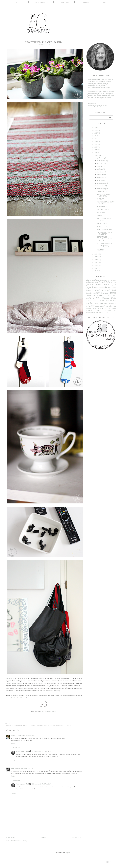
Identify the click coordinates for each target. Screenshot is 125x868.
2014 (96, 254)
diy (112, 282)
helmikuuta (101, 186)
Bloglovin (84, 2)
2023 (96, 133)
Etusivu (20, 2)
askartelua (90, 282)
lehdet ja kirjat (93, 298)
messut (97, 301)
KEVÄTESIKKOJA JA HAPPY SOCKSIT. (106, 203)
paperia (103, 306)
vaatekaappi (90, 313)
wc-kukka (106, 313)
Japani (90, 287)
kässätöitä (108, 296)
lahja (114, 296)
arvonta (110, 280)
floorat (19, 725)
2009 (96, 268)
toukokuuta (101, 177)
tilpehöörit (99, 310)
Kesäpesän (9, 678)
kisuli (114, 290)
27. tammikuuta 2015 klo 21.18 (41, 751)
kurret (89, 296)
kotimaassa (105, 293)
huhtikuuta (101, 180)
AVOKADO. (101, 199)
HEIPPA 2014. (101, 250)
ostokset (60, 725)
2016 (96, 153)
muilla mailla (50, 725)
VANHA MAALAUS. (103, 210)
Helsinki (98, 285)
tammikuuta (101, 189)
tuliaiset (108, 310)
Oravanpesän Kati (23, 751)
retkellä (102, 308)
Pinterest (54, 711)
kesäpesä (32, 725)
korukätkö (97, 293)
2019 (96, 144)
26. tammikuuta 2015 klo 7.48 (24, 768)
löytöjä (114, 298)
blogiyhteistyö (100, 282)
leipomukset (106, 298)
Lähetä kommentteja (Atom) (18, 841)
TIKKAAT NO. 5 (102, 207)
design (108, 282)
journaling (102, 288)
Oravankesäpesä (41, 2)
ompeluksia (113, 303)
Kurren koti (64, 2)
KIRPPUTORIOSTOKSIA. (105, 229)
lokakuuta (100, 163)
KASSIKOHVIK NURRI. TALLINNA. (104, 219)
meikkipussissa (90, 301)
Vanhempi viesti (76, 837)
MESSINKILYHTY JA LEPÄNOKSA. (103, 195)
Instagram (104, 2)
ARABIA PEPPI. (102, 191)
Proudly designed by (99, 862)
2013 (96, 257)
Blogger (67, 853)
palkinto (97, 306)
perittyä (89, 308)
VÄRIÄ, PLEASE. (102, 223)
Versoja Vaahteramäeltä (14, 683)
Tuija (13, 768)
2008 (96, 271)
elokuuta (100, 169)
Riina (13, 736)
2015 (96, 155)
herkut (106, 285)
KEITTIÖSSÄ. (101, 213)
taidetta (89, 310)
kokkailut (89, 293)
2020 (96, 141)
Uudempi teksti (11, 837)
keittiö (114, 288)
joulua (96, 287)
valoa (96, 312)
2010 (96, 265)
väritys (68, 725)
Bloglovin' (49, 711)
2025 (96, 127)
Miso (108, 301)
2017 (96, 150)
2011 (96, 262)
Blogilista (44, 711)
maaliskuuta (101, 183)
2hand (89, 280)
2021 (96, 139)
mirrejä (103, 301)
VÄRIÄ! (99, 216)
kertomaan (40, 683)
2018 (96, 147)
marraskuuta (101, 161)
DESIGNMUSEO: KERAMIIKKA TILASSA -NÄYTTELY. (106, 239)
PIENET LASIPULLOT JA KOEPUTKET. (105, 233)
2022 (96, 136)
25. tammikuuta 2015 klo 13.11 (25, 736)
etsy (115, 282)
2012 (96, 260)
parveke (109, 306)
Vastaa (13, 743)
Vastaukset (17, 748)
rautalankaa (95, 308)
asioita (114, 280)
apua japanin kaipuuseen (99, 280)
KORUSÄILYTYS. (102, 226)
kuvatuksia (98, 295)
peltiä (114, 306)
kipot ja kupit (103, 290)
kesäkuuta (100, 175)
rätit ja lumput (111, 308)
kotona (40, 725)
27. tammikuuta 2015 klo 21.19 (41, 784)
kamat (25, 725)
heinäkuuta (101, 172)
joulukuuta (101, 158)
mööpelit (104, 303)
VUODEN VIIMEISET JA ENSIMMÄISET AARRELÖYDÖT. (104, 245)
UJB (115, 311)
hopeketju (114, 285)
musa (97, 304)
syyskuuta (100, 166)
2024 (96, 130)
